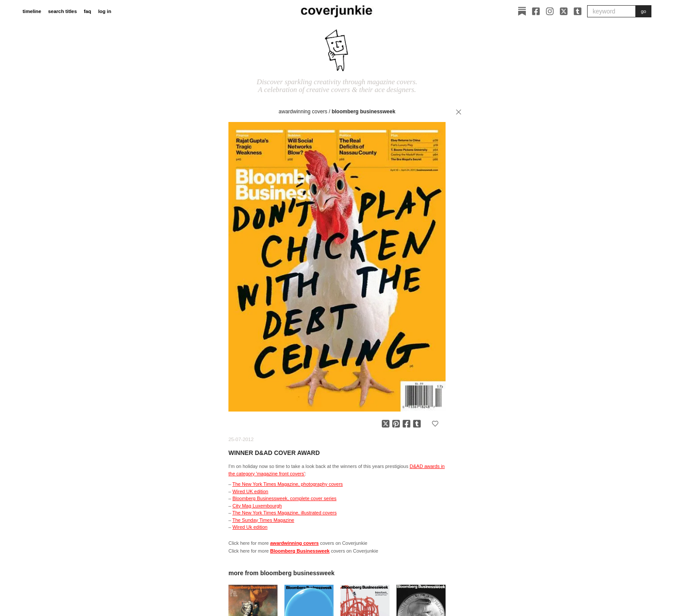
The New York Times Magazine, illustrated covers (284, 513)
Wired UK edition (250, 491)
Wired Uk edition (250, 527)
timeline (32, 11)
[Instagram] (550, 11)
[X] (564, 11)
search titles (63, 11)
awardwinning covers (303, 112)
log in (105, 11)
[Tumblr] (578, 11)
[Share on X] (386, 424)
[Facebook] (536, 11)
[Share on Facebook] (406, 424)
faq (88, 11)
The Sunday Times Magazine (263, 520)
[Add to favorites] (435, 424)
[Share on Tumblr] (417, 424)
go (644, 11)
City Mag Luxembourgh (257, 506)
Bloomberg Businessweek (364, 112)
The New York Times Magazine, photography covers (287, 484)
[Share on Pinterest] (396, 424)
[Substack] (522, 11)
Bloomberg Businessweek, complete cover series (284, 498)
